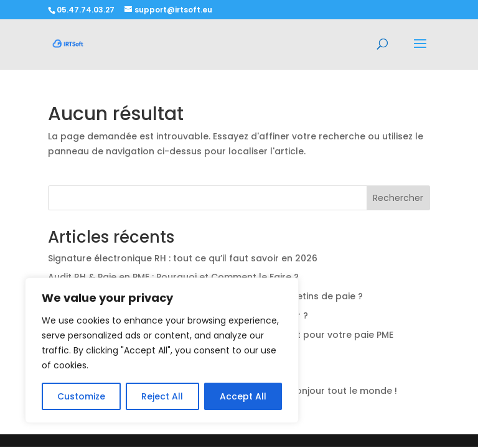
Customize (81, 396)
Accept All (243, 396)
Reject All (162, 396)
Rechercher (398, 198)
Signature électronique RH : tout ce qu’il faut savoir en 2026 (183, 258)
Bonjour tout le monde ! (344, 391)
